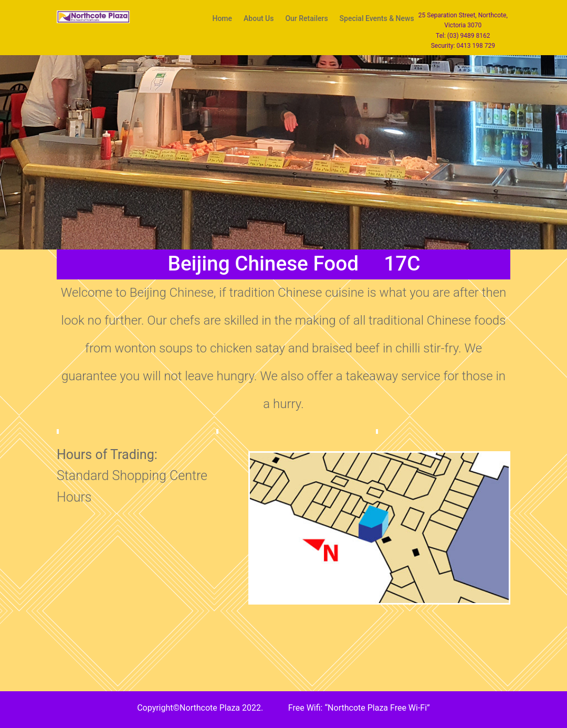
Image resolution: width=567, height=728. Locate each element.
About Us (259, 19)
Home (222, 19)
